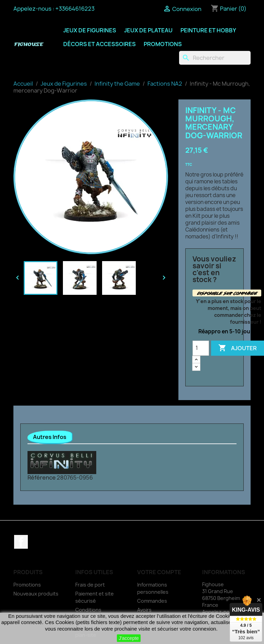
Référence (42, 477)
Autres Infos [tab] (50, 437)
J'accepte (129, 638)
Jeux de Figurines (90, 30)
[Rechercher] (215, 58)
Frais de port (90, 585)
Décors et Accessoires (100, 44)
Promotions (163, 44)
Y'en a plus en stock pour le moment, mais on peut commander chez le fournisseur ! (229, 312)
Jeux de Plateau (148, 30)
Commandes (152, 601)
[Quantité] (201, 348)
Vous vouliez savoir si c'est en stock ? (214, 269)
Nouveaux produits (36, 594)
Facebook (21, 542)
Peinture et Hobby (208, 30)
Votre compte (159, 572)
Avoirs (144, 610)
